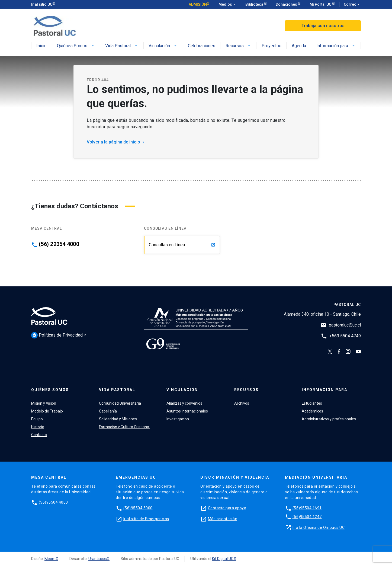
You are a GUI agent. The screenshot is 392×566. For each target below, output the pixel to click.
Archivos (242, 403)
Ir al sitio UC (42, 4)
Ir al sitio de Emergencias (146, 519)
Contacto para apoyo (227, 508)
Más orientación (223, 519)
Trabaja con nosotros (323, 26)
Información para (336, 46)
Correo (352, 5)
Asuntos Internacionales (187, 411)
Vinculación (163, 46)
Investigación (178, 419)
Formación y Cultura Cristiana (124, 427)
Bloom (50, 559)
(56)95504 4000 (53, 502)
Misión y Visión (44, 403)
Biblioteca (255, 4)
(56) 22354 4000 (59, 244)
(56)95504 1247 (307, 517)
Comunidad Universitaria (120, 403)
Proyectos (271, 46)
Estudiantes (312, 403)
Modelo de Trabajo (47, 411)
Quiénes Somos (76, 46)
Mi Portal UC (321, 4)
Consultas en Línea (182, 245)
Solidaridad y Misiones (118, 419)
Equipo (37, 419)
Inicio (41, 46)
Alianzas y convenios (184, 403)
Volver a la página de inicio (116, 142)
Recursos (238, 46)
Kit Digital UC (223, 559)
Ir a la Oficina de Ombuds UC (319, 527)
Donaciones (287, 4)
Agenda (299, 46)
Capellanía (108, 411)
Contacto (39, 435)
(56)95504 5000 (138, 508)
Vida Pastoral (122, 46)
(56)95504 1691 (307, 508)
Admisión (198, 4)
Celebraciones (202, 46)
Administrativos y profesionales (329, 419)
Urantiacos (98, 559)
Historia (38, 427)
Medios (227, 5)
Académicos (312, 411)
